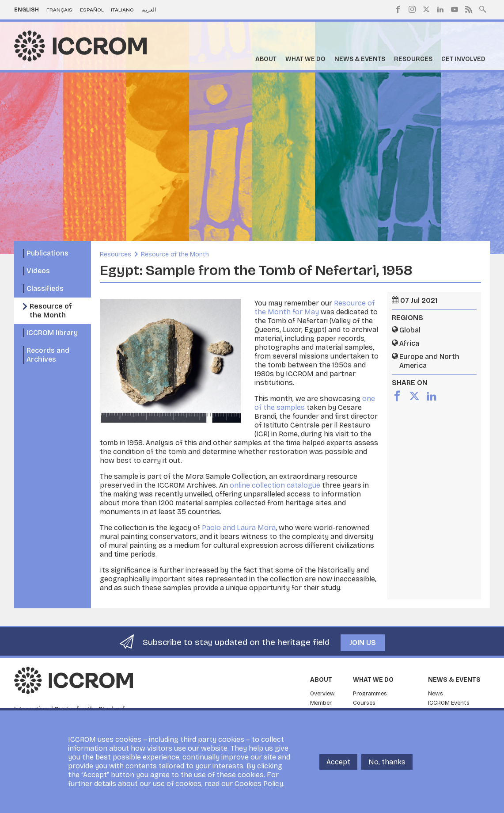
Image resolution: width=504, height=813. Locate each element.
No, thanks (387, 762)
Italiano (122, 10)
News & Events (360, 59)
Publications (47, 253)
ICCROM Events (449, 703)
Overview (322, 694)
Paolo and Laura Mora (239, 528)
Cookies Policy (259, 784)
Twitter (426, 9)
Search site (483, 8)
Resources (413, 59)
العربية (149, 10)
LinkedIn (440, 9)
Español (92, 10)
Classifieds (45, 288)
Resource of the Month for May (315, 307)
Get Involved (463, 59)
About (266, 59)
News (436, 694)
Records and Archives (48, 355)
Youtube (455, 9)
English (27, 10)
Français (59, 10)
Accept (338, 762)
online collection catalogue (275, 485)
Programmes (370, 694)
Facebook (398, 9)
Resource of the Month (51, 311)
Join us (363, 643)
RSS (469, 9)
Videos (38, 271)
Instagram (412, 9)
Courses (364, 703)
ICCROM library (52, 333)
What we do (305, 59)
